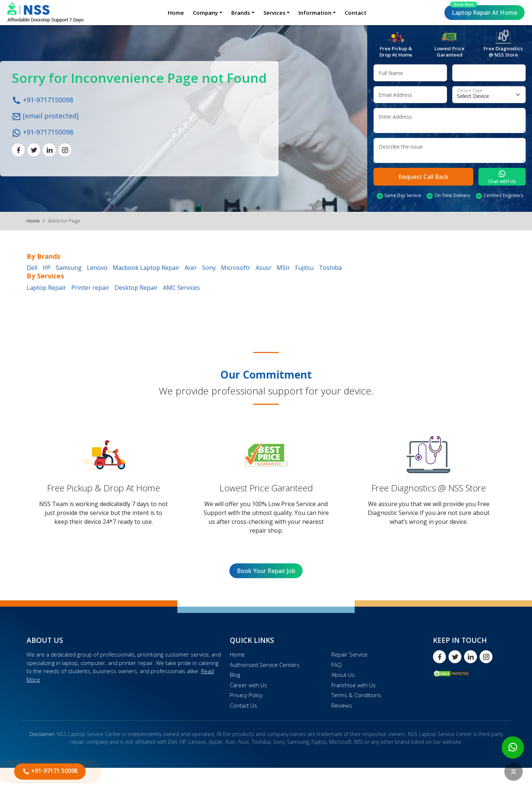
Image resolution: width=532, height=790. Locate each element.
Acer (191, 268)
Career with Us (248, 685)
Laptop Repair (484, 11)
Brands (241, 13)
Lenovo (97, 268)
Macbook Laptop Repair (146, 268)
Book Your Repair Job (266, 571)
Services (274, 13)
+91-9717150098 (42, 99)
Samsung (69, 268)
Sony (209, 268)
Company (205, 13)
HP (47, 268)
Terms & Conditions (356, 695)
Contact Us (243, 705)
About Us (343, 675)
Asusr (264, 268)
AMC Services (181, 288)
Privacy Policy (246, 695)
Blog (235, 675)
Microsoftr (236, 268)
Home (176, 13)
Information (315, 13)
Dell (32, 268)
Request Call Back (423, 177)
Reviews (342, 705)
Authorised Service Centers (265, 665)
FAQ (337, 665)
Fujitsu (304, 268)
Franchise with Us (354, 685)
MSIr (283, 268)
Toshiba (330, 268)
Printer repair (90, 288)
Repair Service (349, 654)
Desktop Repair (136, 288)
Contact (356, 13)
